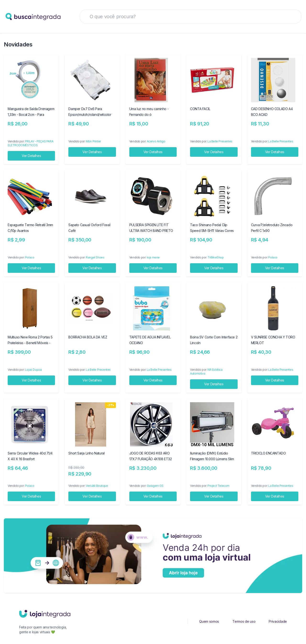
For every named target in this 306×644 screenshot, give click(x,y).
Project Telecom (219, 486)
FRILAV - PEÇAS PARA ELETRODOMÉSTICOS (30, 143)
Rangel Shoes (95, 257)
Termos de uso (244, 621)
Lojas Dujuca (33, 370)
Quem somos (209, 621)
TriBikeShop (216, 257)
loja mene (153, 257)
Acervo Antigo (156, 141)
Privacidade (278, 621)
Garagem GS (155, 486)
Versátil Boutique (97, 486)
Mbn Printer (93, 141)
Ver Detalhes (31, 156)
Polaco (30, 257)
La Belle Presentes (220, 141)
